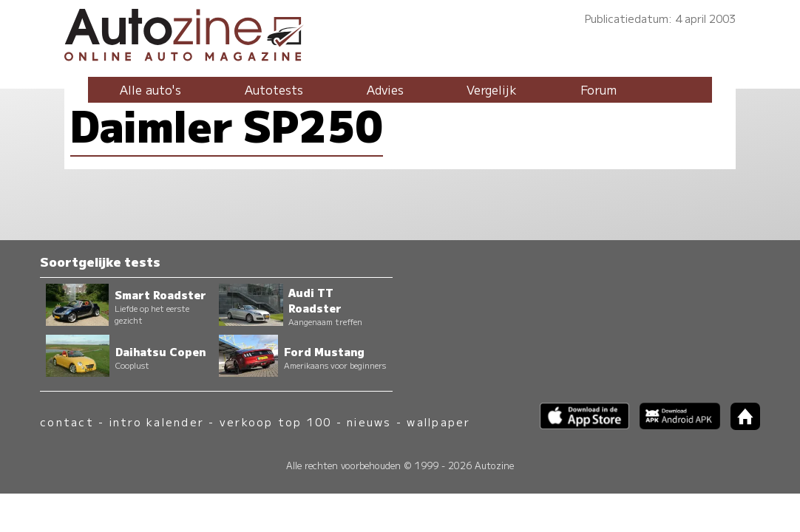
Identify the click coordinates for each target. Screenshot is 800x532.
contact (67, 422)
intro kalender (157, 422)
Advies (385, 89)
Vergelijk (492, 89)
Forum (599, 89)
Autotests (274, 89)
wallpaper (438, 422)
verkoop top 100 (276, 422)
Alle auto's (150, 89)
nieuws (369, 422)
